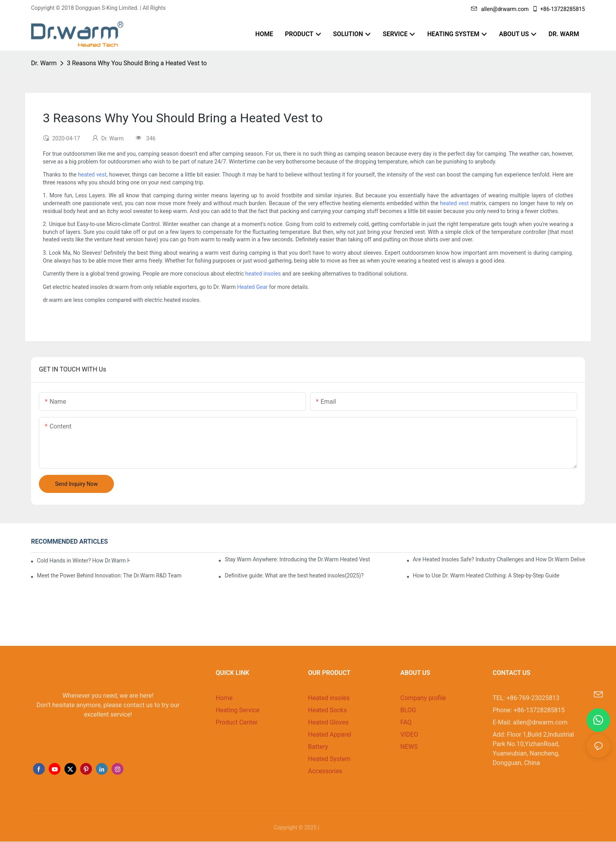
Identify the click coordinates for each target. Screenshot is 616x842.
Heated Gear (253, 287)
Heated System (329, 759)
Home (224, 698)
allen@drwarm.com (500, 9)
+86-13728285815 (558, 9)
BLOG (408, 710)
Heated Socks (327, 710)
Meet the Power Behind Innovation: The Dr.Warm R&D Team (109, 575)
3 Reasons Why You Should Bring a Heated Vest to (137, 63)
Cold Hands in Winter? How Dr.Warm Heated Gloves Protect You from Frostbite (83, 561)
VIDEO (409, 734)
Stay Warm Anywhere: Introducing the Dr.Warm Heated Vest (297, 559)
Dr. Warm (44, 63)
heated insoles (263, 274)
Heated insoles (329, 698)
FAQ (406, 722)
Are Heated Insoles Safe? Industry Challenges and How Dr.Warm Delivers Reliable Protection (499, 559)
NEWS (409, 747)
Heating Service (238, 710)
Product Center (237, 722)
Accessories (325, 771)
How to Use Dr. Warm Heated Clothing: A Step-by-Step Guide (486, 575)
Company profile (423, 698)
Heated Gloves (328, 722)
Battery (318, 747)
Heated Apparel (330, 734)
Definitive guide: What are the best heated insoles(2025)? (294, 575)
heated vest (92, 175)
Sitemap (331, 827)
